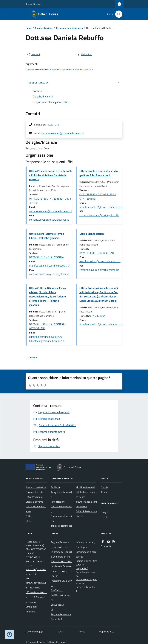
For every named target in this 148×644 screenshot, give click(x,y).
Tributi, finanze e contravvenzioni (86, 504)
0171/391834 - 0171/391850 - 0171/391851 (47, 326)
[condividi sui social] (33, 54)
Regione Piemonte (34, 4)
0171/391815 (51, 125)
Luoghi (104, 512)
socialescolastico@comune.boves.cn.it (63, 133)
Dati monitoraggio (34, 632)
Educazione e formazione (61, 518)
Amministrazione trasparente (86, 563)
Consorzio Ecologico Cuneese (61, 573)
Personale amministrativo (69, 28)
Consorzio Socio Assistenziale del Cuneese (61, 564)
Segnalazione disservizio (86, 574)
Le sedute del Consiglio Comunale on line (61, 554)
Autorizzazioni (58, 502)
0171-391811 (33, 557)
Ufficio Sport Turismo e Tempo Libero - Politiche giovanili (47, 236)
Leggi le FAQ (82, 568)
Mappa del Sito (107, 632)
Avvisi (104, 492)
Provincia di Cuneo (60, 547)
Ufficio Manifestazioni (92, 234)
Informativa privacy (85, 542)
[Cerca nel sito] (118, 14)
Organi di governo (34, 502)
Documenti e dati (34, 492)
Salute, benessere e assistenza (86, 494)
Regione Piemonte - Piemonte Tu (61, 617)
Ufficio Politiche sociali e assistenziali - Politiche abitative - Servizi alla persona (50, 175)
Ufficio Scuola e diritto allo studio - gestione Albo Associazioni (99, 173)
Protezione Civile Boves (61, 583)
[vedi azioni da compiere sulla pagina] (84, 54)
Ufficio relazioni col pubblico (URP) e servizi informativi (36, 597)
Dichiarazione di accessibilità (86, 554)
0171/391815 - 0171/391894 (46, 257)
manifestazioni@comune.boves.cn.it (50, 266)
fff (52, 609)
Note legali (81, 547)
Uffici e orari (31, 607)
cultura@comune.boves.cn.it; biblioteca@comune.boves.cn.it (47, 339)
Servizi (61, 632)
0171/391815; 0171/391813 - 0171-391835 (51, 201)
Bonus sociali (57, 605)
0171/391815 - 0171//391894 (97, 253)
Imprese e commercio (61, 526)
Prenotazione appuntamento (86, 581)
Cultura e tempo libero (61, 509)
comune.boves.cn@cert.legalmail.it (49, 220)
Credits (82, 632)
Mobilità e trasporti (85, 487)
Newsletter (107, 546)
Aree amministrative (36, 487)
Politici (29, 516)
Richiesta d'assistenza (86, 589)
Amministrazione (44, 28)
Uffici (28, 521)
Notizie (104, 487)
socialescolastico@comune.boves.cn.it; (101, 324)
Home (29, 28)
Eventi (104, 517)
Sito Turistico (57, 590)
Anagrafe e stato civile (61, 494)
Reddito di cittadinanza (61, 597)
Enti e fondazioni (34, 497)
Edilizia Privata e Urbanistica (87, 514)
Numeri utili (31, 612)
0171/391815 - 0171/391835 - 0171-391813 (98, 196)
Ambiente (56, 487)
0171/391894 (97, 316)
